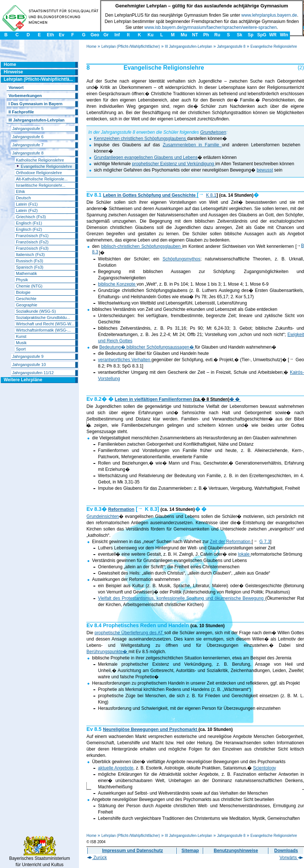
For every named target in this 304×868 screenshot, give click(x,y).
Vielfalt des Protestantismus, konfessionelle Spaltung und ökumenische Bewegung (181, 598)
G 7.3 (265, 542)
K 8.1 (211, 195)
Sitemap (190, 851)
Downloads (286, 851)
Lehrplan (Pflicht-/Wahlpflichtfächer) (130, 46)
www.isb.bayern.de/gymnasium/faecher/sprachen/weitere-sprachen (211, 27)
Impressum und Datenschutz (132, 851)
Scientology (265, 768)
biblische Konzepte (117, 284)
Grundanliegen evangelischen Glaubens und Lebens (146, 157)
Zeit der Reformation (231, 542)
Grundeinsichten (103, 516)
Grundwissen (213, 132)
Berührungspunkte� (107, 652)
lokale (244, 554)
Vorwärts (291, 858)
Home (91, 46)
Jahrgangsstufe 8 (231, 46)
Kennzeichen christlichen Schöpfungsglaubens (141, 139)
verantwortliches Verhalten (125, 360)
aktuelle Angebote (115, 768)
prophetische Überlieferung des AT (129, 633)
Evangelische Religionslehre (274, 46)
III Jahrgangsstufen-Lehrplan (189, 46)
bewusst (265, 170)
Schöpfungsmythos (181, 259)
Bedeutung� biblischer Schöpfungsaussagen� (147, 347)
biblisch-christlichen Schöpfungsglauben (142, 246)
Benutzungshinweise (236, 851)
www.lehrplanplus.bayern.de (269, 15)
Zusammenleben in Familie (192, 145)
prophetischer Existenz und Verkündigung (174, 164)
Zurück (97, 858)
